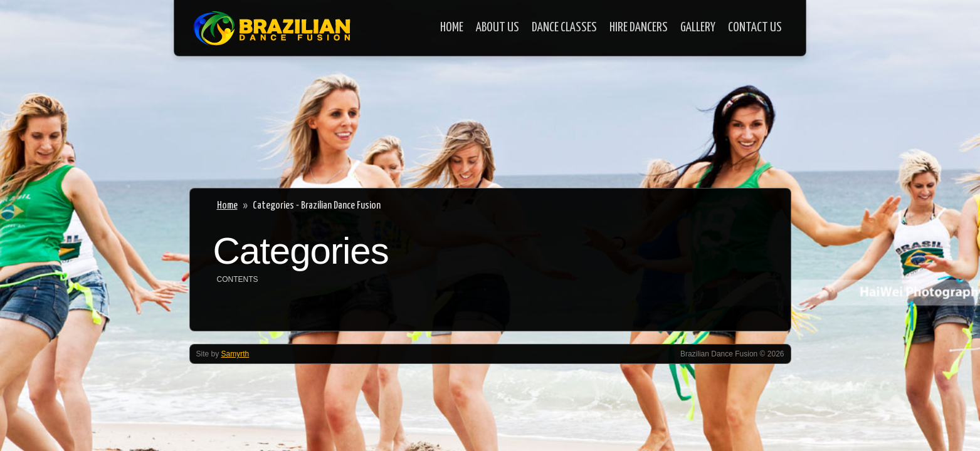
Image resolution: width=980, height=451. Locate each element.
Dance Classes (564, 28)
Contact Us (755, 28)
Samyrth (235, 354)
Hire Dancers (639, 28)
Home (452, 28)
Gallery (698, 28)
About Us (498, 28)
